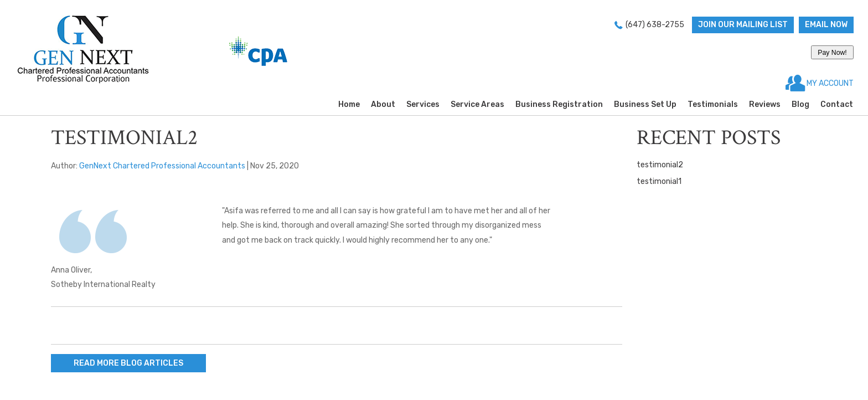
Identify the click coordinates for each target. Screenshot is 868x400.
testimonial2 (660, 165)
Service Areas (477, 104)
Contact (837, 104)
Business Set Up (645, 104)
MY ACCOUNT (829, 83)
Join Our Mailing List (743, 25)
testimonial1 (659, 181)
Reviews (765, 104)
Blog (800, 104)
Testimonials (713, 104)
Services (423, 104)
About (383, 104)
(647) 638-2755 (655, 25)
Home (349, 104)
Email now (826, 25)
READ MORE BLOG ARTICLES (128, 363)
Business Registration (559, 104)
